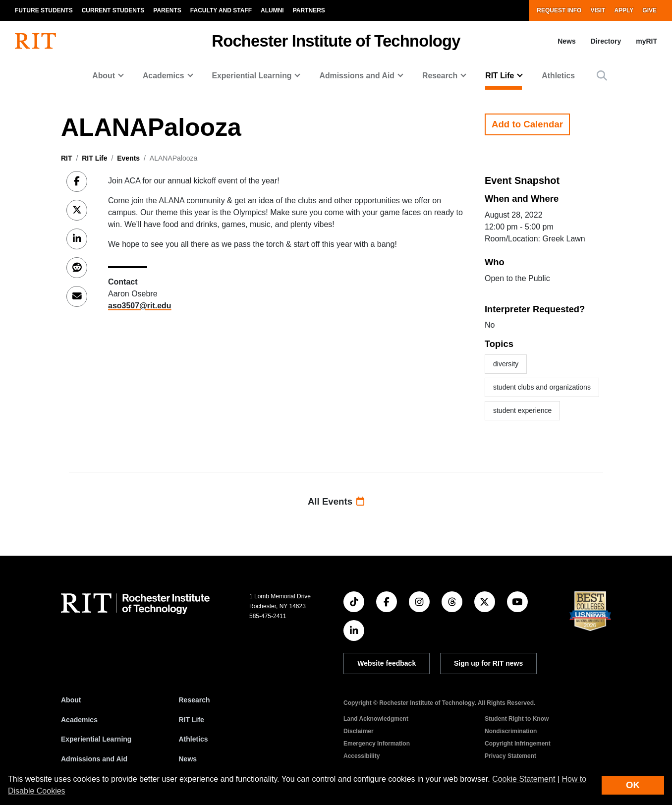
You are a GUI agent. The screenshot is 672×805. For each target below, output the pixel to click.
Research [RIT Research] (195, 700)
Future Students (44, 10)
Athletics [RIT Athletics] (194, 739)
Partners (309, 10)
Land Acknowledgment (376, 719)
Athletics (558, 76)
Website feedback (387, 663)
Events (128, 158)
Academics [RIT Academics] (79, 720)
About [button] (104, 76)
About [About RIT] (71, 700)
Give (649, 10)
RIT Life (94, 158)
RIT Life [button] (500, 76)
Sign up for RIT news (488, 663)
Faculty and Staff (221, 10)
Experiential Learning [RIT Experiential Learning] (96, 739)
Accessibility (362, 756)
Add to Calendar (527, 124)
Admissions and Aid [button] (357, 76)
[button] (602, 76)
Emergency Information (377, 744)
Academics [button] (164, 76)
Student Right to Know (517, 719)
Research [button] (440, 76)
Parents (167, 10)
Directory (606, 41)
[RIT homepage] (35, 41)
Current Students (113, 10)
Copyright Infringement (518, 744)
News (567, 41)
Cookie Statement (524, 779)
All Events (336, 501)
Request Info (559, 10)
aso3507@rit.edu (140, 306)
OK (633, 785)
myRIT (646, 41)
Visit (598, 10)
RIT (67, 158)
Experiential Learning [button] (252, 76)
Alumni (272, 10)
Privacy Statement (510, 756)
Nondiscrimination (511, 731)
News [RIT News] (188, 759)
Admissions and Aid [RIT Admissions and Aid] (94, 759)
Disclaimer (359, 731)
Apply (624, 10)
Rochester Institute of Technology (336, 41)
